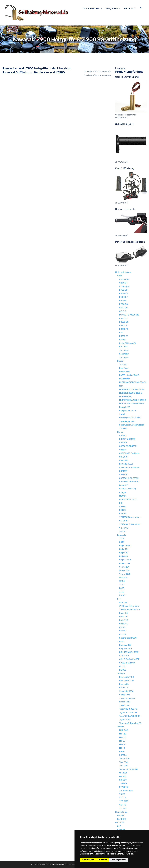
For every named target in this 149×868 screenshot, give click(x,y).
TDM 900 (123, 766)
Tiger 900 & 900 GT (128, 712)
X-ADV (122, 531)
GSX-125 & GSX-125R (129, 652)
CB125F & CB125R (127, 439)
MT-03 (122, 737)
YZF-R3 (123, 805)
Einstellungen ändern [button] (119, 860)
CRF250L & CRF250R (129, 478)
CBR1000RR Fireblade (129, 453)
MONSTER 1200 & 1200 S (131, 393)
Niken (122, 751)
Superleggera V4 (127, 421)
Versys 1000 (125, 574)
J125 (121, 538)
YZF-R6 (123, 808)
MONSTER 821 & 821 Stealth (132, 389)
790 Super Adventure (129, 606)
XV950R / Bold (126, 791)
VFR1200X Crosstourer (130, 517)
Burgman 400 (125, 649)
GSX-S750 (124, 656)
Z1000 (122, 595)
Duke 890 (124, 624)
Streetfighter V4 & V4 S (130, 418)
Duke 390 (124, 617)
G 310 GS (123, 308)
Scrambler (124, 354)
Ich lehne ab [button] (102, 860)
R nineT (123, 340)
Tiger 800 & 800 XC (128, 709)
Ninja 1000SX (125, 546)
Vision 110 (124, 528)
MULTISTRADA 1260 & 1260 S (133, 400)
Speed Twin (125, 695)
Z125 (121, 585)
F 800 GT (123, 297)
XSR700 (123, 780)
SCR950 (123, 755)
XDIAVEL (123, 428)
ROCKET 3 (124, 688)
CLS (119, 826)
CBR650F (124, 460)
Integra (123, 492)
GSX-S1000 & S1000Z (129, 659)
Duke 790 (124, 620)
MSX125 (123, 496)
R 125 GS (123, 318)
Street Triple (125, 702)
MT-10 (122, 748)
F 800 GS (124, 293)
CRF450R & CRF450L (129, 482)
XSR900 (123, 783)
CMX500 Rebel (126, 464)
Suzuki (120, 641)
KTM (119, 599)
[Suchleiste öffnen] (141, 8)
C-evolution (125, 279)
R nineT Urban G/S (128, 343)
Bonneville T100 (126, 677)
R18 (121, 332)
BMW (119, 276)
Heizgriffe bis (114, 8)
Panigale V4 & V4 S (128, 411)
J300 (122, 542)
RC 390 (123, 634)
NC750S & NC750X (128, 499)
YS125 (122, 794)
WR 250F (123, 773)
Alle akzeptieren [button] (88, 860)
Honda (120, 432)
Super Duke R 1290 (128, 638)
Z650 (122, 592)
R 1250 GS (124, 322)
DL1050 (123, 670)
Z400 (122, 588)
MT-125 (123, 734)
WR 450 (123, 776)
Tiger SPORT (125, 720)
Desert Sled (125, 372)
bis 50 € (121, 815)
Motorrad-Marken (94, 8)
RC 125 (122, 627)
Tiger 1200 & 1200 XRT (130, 716)
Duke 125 (123, 613)
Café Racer (124, 368)
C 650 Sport (125, 286)
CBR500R (124, 457)
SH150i (122, 510)
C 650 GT (123, 283)
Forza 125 (124, 485)
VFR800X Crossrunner (130, 524)
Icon (121, 386)
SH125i (122, 507)
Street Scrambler (127, 698)
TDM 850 (123, 762)
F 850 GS (123, 304)
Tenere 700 (124, 759)
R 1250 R (123, 325)
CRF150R (123, 475)
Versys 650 (124, 570)
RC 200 (123, 631)
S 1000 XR (124, 357)
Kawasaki (121, 535)
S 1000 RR (124, 350)
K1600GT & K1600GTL (129, 315)
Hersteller (131, 8)
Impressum (43, 864)
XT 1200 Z (124, 787)
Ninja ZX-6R (125, 563)
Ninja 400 (124, 553)
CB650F (123, 450)
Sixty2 (122, 414)
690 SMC (123, 602)
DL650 (122, 666)
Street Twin (125, 705)
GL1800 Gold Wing (128, 489)
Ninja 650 (124, 556)
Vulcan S (123, 578)
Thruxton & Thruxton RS (130, 723)
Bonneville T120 (126, 680)
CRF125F (123, 471)
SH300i (123, 514)
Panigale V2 (125, 407)
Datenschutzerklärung (58, 864)
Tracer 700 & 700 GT (129, 769)
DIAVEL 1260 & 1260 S (129, 375)
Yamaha (121, 727)
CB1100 (123, 436)
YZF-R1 (123, 798)
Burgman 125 (125, 645)
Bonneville (124, 684)
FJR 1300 (124, 730)
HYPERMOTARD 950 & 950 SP (133, 382)
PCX (121, 503)
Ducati (120, 361)
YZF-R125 (124, 801)
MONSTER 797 (126, 396)
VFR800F (124, 521)
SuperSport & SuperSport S (132, 425)
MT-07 (122, 741)
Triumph (121, 673)
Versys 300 (124, 567)
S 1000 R (123, 347)
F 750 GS (123, 290)
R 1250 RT (124, 336)
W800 (122, 581)
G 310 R (123, 311)
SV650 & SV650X (127, 663)
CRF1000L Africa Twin (129, 467)
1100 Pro (123, 364)
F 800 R (123, 301)
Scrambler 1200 (126, 691)
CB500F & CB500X (128, 446)
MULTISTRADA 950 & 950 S (132, 403)
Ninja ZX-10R (125, 560)
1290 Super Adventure (129, 609)
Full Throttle (125, 379)
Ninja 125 (123, 549)
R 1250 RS (124, 329)
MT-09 (122, 744)
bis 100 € (121, 819)
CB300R (123, 443)
